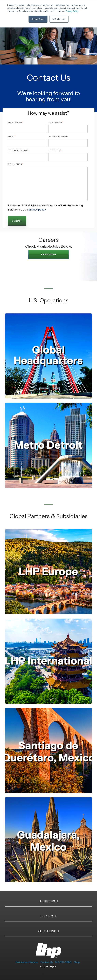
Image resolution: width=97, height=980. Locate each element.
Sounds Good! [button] (38, 19)
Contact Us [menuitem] (47, 962)
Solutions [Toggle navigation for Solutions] (47, 931)
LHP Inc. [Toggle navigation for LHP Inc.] (47, 916)
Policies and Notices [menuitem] (27, 962)
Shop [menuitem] (77, 962)
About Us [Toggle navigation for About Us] (47, 901)
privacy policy (37, 209)
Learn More (48, 254)
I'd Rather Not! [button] (59, 19)
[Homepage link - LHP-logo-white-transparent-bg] (48, 957)
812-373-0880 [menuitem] (63, 962)
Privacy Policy (72, 11)
